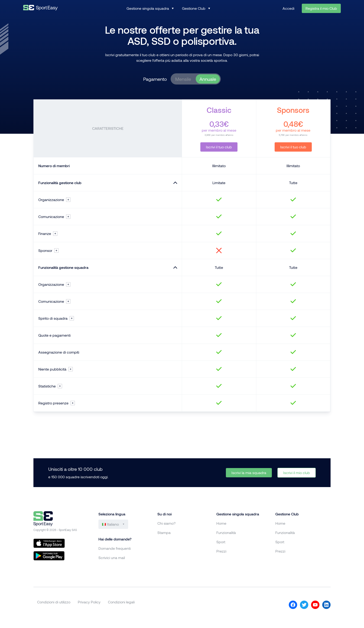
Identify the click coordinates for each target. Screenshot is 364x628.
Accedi (288, 8)
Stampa (164, 532)
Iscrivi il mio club (297, 473)
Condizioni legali (121, 602)
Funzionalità (226, 532)
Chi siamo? (166, 523)
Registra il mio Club (321, 8)
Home (221, 523)
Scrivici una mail (112, 558)
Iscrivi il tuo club (219, 147)
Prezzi (221, 551)
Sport (221, 542)
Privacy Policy (89, 602)
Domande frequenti (115, 548)
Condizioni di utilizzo (54, 602)
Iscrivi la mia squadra (249, 473)
